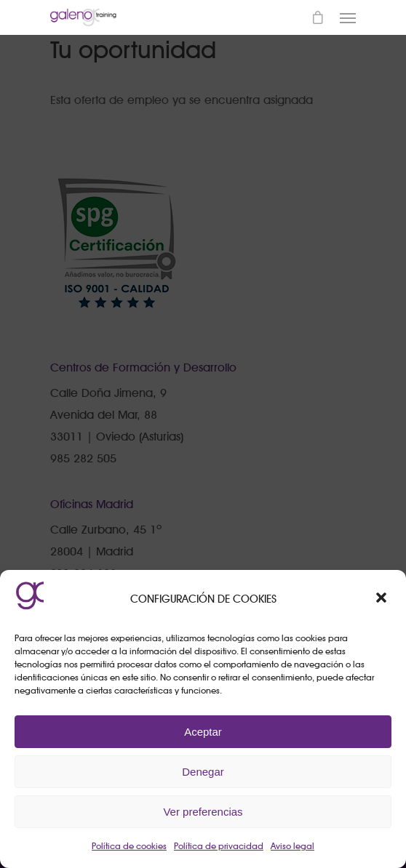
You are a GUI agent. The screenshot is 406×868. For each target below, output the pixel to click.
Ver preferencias (203, 812)
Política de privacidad (219, 846)
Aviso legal (292, 846)
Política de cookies (129, 846)
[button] (383, 599)
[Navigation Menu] (348, 17)
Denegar (203, 772)
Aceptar (203, 732)
